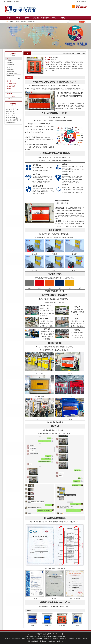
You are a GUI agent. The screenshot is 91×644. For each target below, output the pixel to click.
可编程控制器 (39, 639)
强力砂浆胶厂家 (54, 639)
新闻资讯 (27, 18)
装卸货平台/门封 (12, 84)
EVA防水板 (8, 639)
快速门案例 (36, 18)
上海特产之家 (71, 639)
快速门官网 (60, 641)
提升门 (9, 81)
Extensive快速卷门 (11, 76)
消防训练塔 (63, 639)
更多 (19, 78)
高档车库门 (10, 99)
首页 (73, 53)
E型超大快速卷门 (11, 71)
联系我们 (63, 18)
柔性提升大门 (11, 91)
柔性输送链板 (35, 641)
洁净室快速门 (10, 63)
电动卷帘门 (10, 89)
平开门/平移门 (11, 96)
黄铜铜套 (46, 639)
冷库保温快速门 (11, 69)
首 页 (9, 18)
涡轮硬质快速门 (11, 86)
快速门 (9, 58)
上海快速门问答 (45, 18)
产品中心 (18, 18)
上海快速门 (10, 61)
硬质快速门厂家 (16, 639)
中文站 (79, 1)
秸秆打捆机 (79, 639)
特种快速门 (10, 94)
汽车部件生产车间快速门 (13, 73)
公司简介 (54, 18)
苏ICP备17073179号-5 (59, 634)
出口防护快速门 (11, 65)
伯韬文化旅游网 (51, 641)
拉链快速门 (10, 67)
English (84, 1)
